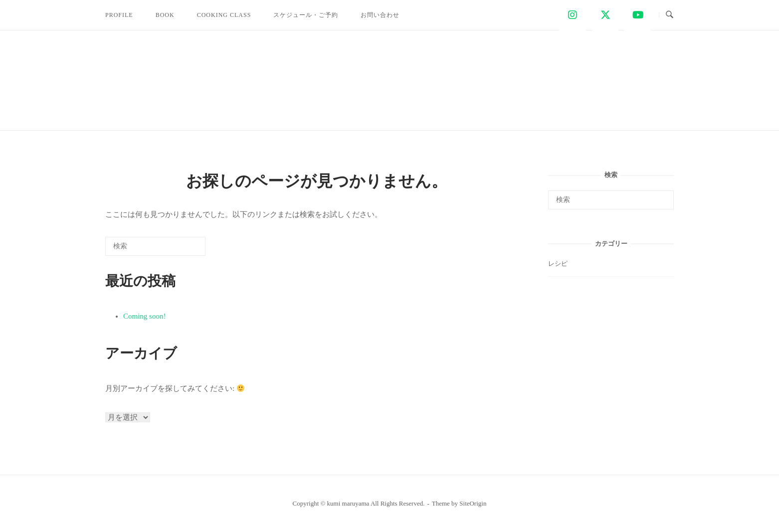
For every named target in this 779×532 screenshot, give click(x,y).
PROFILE (119, 15)
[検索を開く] (670, 15)
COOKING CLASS (224, 15)
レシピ (558, 264)
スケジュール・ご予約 (306, 15)
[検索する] (155, 246)
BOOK (165, 15)
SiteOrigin (473, 503)
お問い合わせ (380, 15)
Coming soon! (144, 316)
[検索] (183, 250)
